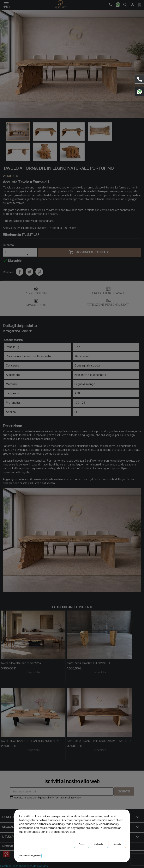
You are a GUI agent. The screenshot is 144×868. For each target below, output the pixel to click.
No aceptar (117, 844)
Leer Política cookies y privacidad (30, 856)
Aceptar (82, 844)
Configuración (99, 844)
